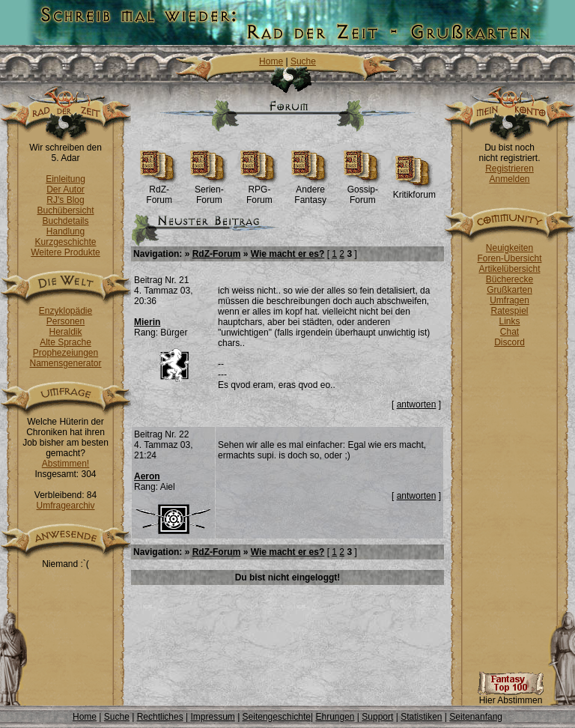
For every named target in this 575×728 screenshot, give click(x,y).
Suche (303, 61)
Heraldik (65, 332)
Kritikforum (414, 191)
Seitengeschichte (277, 717)
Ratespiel (509, 311)
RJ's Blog (65, 200)
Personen (66, 321)
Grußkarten (509, 290)
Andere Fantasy (310, 191)
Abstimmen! (66, 464)
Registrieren (509, 169)
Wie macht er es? (288, 254)
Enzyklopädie (66, 311)
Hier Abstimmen (511, 696)
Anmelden (509, 179)
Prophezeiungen (66, 353)
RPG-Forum (259, 191)
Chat (509, 332)
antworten (417, 404)
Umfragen (509, 300)
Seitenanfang (476, 717)
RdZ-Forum (159, 191)
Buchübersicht (65, 210)
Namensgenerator (65, 363)
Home (271, 61)
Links (509, 321)
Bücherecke (509, 279)
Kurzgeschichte (65, 242)
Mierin (147, 322)
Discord (509, 342)
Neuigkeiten (509, 248)
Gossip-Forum (363, 191)
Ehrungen (335, 717)
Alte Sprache (66, 342)
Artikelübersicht (509, 269)
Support (377, 717)
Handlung (66, 231)
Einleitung (66, 179)
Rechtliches (160, 717)
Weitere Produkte (66, 252)
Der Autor (66, 189)
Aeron (147, 476)
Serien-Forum (209, 191)
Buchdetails (65, 221)
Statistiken (421, 717)
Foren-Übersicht (509, 258)
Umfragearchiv (65, 506)
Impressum (212, 717)
